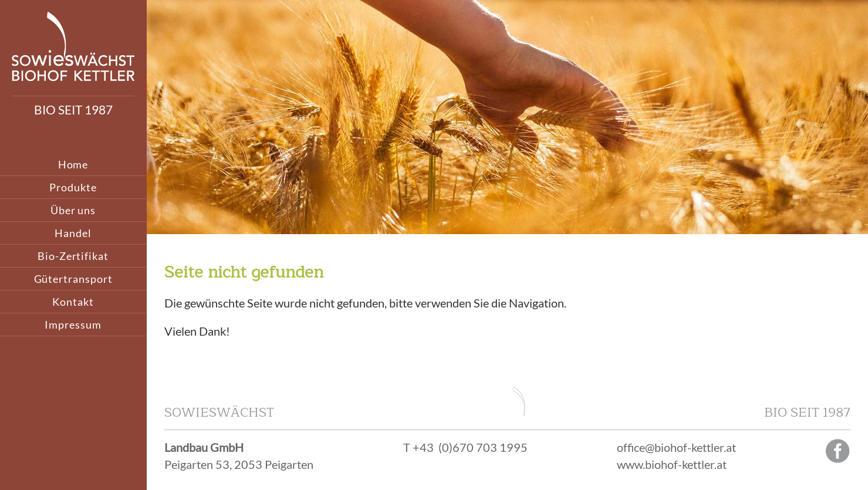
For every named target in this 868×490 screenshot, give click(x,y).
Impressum (73, 325)
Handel (73, 233)
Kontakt (73, 302)
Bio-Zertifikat (73, 256)
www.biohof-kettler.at (672, 464)
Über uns (73, 210)
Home (73, 164)
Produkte (73, 187)
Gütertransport (73, 279)
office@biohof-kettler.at (676, 447)
